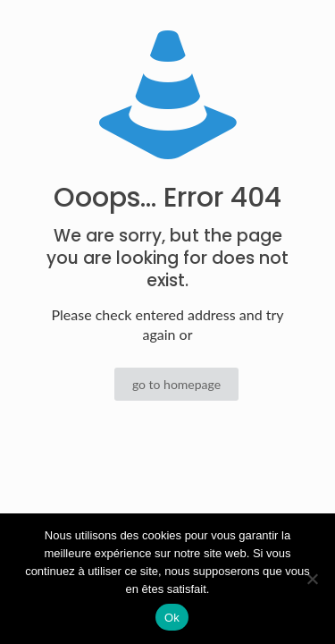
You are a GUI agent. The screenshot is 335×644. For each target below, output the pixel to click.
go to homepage (176, 384)
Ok (172, 618)
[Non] (313, 579)
